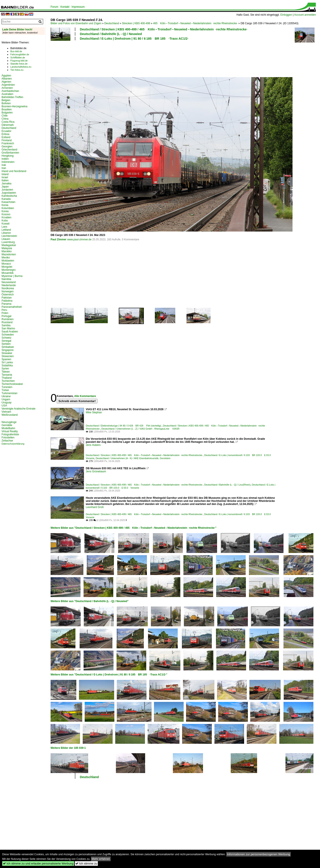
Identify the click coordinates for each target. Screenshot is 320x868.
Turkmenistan (9, 393)
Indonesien (8, 162)
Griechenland (9, 150)
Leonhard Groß (95, 507)
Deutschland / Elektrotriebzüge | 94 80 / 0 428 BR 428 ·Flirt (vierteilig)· (124, 426)
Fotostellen (8, 438)
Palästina (7, 301)
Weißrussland (10, 415)
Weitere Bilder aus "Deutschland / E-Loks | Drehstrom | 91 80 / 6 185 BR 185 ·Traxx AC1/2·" (109, 675)
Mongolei (7, 267)
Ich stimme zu (86, 863)
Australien (7, 94)
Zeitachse (7, 441)
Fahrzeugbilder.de (20, 54)
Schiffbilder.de (18, 57)
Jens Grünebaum (96, 471)
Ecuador (6, 131)
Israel (5, 177)
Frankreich (8, 143)
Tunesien (7, 387)
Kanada (6, 199)
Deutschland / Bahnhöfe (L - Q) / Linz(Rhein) (227, 485)
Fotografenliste (10, 434)
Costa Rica (8, 122)
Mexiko (6, 258)
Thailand (7, 378)
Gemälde (7, 425)
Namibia (6, 279)
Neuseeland (9, 282)
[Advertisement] (163, 58)
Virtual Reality (10, 431)
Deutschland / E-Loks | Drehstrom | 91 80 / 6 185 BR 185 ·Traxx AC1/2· (134, 39)
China (5, 119)
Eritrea (5, 134)
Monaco (6, 264)
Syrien (5, 369)
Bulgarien (7, 113)
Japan (5, 187)
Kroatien (6, 217)
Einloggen (286, 15)
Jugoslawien (9, 193)
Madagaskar (9, 245)
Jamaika (6, 184)
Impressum (78, 7)
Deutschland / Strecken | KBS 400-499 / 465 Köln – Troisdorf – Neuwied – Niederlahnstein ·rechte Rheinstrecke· (164, 29)
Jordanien (7, 190)
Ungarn (6, 399)
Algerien (6, 82)
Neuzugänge (9, 422)
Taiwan (6, 372)
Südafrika (7, 365)
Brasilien (7, 109)
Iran (4, 168)
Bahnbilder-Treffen (12, 97)
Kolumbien (8, 208)
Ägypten (6, 76)
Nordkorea (8, 288)
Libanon (6, 233)
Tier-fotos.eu (17, 70)
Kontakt (65, 7)
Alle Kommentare (85, 396)
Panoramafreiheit (12, 307)
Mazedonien (9, 254)
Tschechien (8, 381)
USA (4, 406)
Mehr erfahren (101, 859)
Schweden (8, 335)
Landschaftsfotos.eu (21, 67)
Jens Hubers (93, 445)
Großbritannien (10, 153)
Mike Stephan (94, 412)
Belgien (6, 100)
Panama (6, 304)
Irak (4, 165)
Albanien (7, 79)
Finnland (7, 140)
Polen (5, 313)
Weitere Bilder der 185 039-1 (68, 748)
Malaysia (7, 248)
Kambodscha (9, 196)
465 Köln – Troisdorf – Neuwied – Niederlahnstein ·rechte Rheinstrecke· (195, 23)
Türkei (5, 390)
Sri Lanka (7, 362)
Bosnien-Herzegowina (14, 106)
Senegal (6, 341)
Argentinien (8, 85)
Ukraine (6, 396)
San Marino (8, 328)
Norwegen (8, 291)
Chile (5, 116)
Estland (6, 137)
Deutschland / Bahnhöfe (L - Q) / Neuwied (111, 34)
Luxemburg (8, 242)
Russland (7, 322)
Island (5, 174)
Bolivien (6, 103)
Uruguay (6, 402)
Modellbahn (8, 428)
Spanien (6, 359)
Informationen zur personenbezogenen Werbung (259, 854)
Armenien (7, 88)
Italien (5, 180)
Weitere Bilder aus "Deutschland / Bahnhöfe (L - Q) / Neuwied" (90, 601)
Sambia (6, 325)
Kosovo (6, 214)
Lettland (6, 230)
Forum (54, 7)
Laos (4, 227)
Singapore (8, 350)
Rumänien (8, 319)
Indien (5, 159)
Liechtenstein (9, 236)
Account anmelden (305, 15)
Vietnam (6, 412)
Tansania (7, 375)
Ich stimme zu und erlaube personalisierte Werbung (38, 863)
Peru (4, 310)
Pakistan (7, 298)
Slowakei (7, 353)
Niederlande (9, 285)
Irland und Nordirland (14, 171)
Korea (5, 211)
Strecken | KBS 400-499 (136, 23)
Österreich (8, 295)
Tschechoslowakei (12, 384)
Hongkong (8, 156)
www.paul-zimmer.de (79, 239)
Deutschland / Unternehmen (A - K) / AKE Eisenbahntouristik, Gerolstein (133, 458)
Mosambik (8, 273)
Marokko (7, 251)
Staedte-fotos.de (19, 64)
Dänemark (8, 125)
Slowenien (8, 356)
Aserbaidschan (10, 91)
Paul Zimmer (59, 239)
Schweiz (6, 338)
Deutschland (112, 23)
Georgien (7, 147)
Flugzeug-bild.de (19, 61)
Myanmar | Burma (12, 276)
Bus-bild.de (16, 51)
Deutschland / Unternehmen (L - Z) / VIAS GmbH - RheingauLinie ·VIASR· (141, 429)
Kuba (5, 221)
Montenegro (9, 270)
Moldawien (8, 261)
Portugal (6, 316)
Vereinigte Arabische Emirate (18, 409)
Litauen (6, 239)
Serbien (6, 344)
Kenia (5, 205)
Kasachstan (8, 202)
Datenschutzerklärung (13, 444)
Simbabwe (8, 347)
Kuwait (5, 224)
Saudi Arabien (10, 332)
